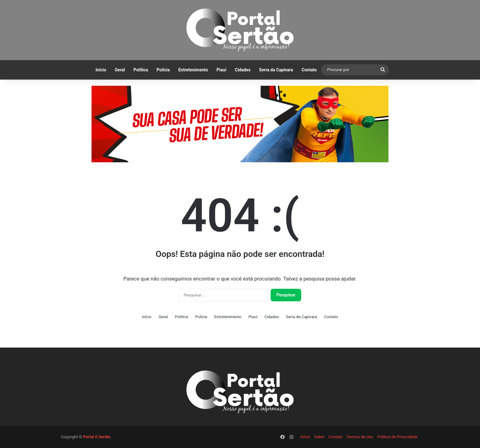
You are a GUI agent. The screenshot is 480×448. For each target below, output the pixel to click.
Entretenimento (193, 70)
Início (101, 70)
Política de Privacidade (397, 437)
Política (141, 70)
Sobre (319, 437)
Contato (309, 70)
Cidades (243, 70)
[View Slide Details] (240, 124)
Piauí (221, 70)
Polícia (163, 70)
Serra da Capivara (276, 70)
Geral (120, 70)
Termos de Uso (360, 437)
